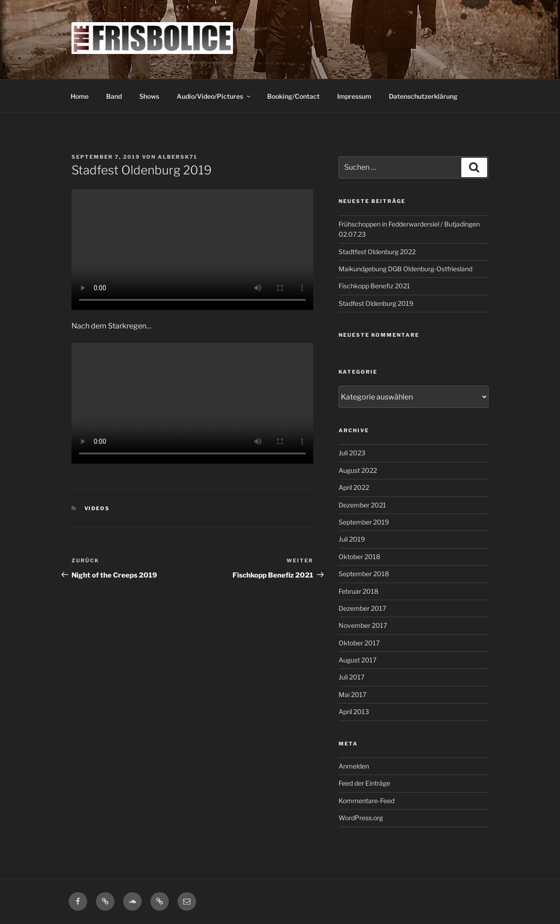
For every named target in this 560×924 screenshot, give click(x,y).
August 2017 (357, 660)
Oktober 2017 (359, 643)
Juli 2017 (351, 677)
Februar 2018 (358, 591)
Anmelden (354, 766)
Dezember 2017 (362, 608)
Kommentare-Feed (366, 801)
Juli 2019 (352, 539)
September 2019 (364, 522)
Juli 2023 (352, 453)
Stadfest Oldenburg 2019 (376, 303)
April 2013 (354, 712)
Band (114, 96)
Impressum (354, 96)
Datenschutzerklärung (423, 96)
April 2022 (354, 487)
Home (80, 96)
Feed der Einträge (364, 783)
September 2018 (364, 574)
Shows (149, 96)
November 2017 (363, 625)
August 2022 (358, 470)
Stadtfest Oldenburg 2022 (377, 252)
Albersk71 (178, 157)
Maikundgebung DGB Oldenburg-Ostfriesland (405, 269)
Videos (97, 508)
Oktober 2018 (359, 557)
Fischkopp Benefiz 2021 (374, 286)
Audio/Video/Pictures (214, 96)
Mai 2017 (352, 694)
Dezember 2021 (362, 505)
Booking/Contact (293, 96)
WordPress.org (361, 818)
